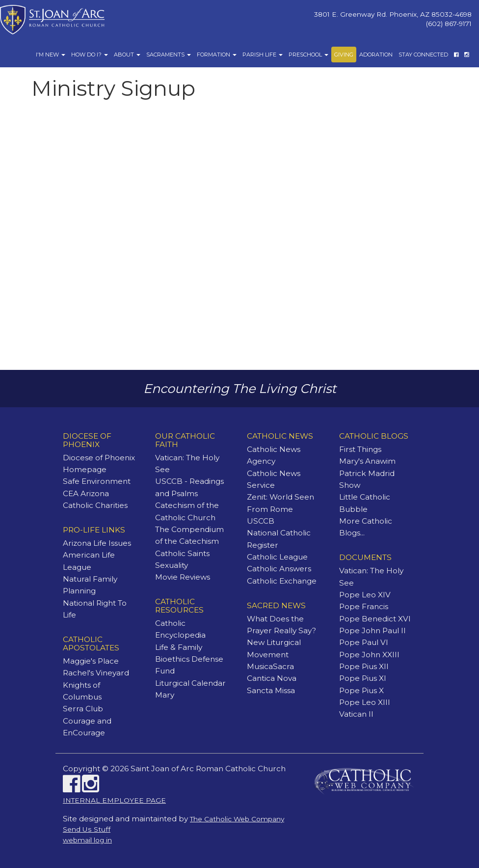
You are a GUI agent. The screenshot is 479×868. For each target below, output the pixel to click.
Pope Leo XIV (365, 595)
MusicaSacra (270, 666)
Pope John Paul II (373, 630)
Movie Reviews (183, 577)
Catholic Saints (182, 553)
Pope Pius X (361, 690)
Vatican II (356, 714)
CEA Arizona (86, 493)
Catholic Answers (279, 569)
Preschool (308, 55)
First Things (360, 449)
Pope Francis (364, 606)
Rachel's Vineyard (96, 673)
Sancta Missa (271, 690)
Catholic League (277, 557)
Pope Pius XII (364, 666)
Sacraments (169, 55)
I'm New (51, 55)
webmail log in (87, 840)
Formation (217, 55)
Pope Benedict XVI (375, 619)
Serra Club (83, 709)
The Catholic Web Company (237, 819)
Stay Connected (423, 55)
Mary (165, 695)
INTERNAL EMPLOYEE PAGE (114, 800)
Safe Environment (97, 481)
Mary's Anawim (367, 461)
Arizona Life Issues (97, 543)
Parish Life (263, 55)
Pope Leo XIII (365, 702)
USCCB (261, 521)
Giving (344, 55)
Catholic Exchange (282, 581)
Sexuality (172, 565)
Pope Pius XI (363, 678)
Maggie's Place (91, 661)
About (127, 55)
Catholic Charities (95, 505)
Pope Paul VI (364, 642)
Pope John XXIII (369, 655)
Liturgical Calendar (190, 683)
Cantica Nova (272, 678)
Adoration (376, 55)
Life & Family (179, 647)
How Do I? (90, 55)
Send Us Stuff (87, 829)
